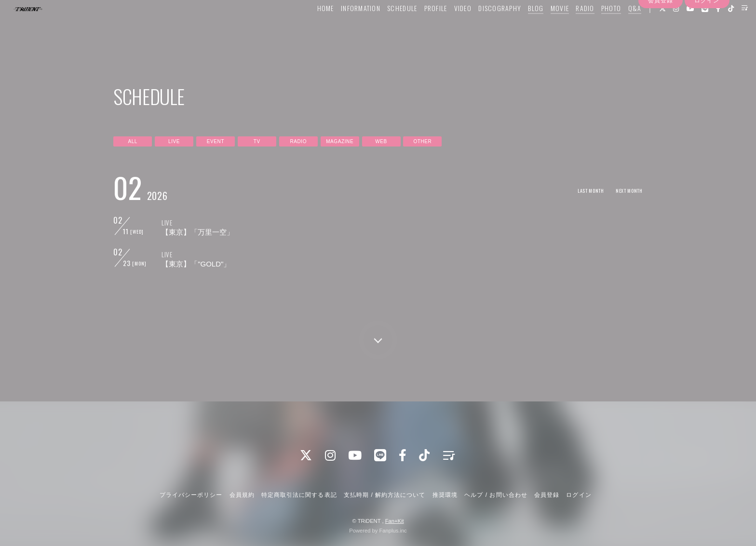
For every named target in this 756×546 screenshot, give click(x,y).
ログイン (707, 45)
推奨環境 (445, 495)
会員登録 (661, 45)
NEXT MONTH (626, 190)
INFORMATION (340, 27)
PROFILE (416, 27)
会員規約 (242, 495)
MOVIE (540, 27)
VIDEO (443, 27)
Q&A (615, 27)
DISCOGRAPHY (480, 27)
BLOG (516, 27)
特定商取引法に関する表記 (299, 495)
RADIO (565, 27)
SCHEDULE (382, 27)
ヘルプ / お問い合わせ (496, 495)
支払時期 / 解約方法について (385, 495)
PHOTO (591, 27)
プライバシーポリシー (191, 495)
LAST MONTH (580, 190)
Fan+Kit (395, 521)
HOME (305, 27)
